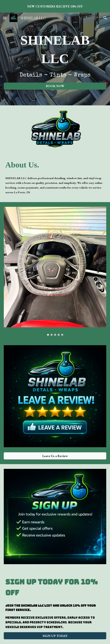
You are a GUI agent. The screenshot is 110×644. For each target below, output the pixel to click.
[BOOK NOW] (55, 86)
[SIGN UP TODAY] (55, 636)
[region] (55, 6)
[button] (5, 18)
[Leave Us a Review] (55, 456)
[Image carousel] (55, 271)
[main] (55, 55)
